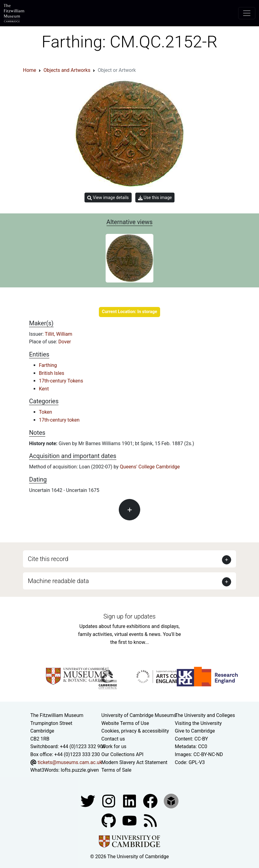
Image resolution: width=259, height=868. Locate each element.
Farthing (48, 365)
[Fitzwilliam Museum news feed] (150, 820)
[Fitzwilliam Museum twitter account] (88, 801)
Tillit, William (58, 334)
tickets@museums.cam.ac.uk (70, 762)
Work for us (114, 746)
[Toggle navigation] (247, 13)
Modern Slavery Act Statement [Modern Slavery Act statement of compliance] (134, 762)
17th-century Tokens (61, 381)
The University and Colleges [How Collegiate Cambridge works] (205, 715)
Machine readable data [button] (58, 581)
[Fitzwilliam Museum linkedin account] (151, 801)
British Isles (52, 373)
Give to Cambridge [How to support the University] (195, 731)
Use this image (155, 198)
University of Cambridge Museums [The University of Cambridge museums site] (139, 715)
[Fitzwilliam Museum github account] (109, 820)
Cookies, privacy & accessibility (135, 731)
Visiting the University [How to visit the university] (198, 723)
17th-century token (59, 420)
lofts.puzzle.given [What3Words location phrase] (80, 770)
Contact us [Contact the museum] (113, 739)
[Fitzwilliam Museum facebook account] (130, 801)
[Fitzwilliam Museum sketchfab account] (171, 801)
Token (45, 412)
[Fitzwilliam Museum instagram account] (109, 801)
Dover (65, 342)
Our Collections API (122, 754)
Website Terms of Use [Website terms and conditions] (125, 723)
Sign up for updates (129, 616)
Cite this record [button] (48, 559)
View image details (108, 198)
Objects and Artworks (67, 70)
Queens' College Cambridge (150, 467)
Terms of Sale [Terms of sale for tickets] (116, 770)
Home (30, 70)
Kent (44, 389)
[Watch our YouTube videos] (130, 820)
